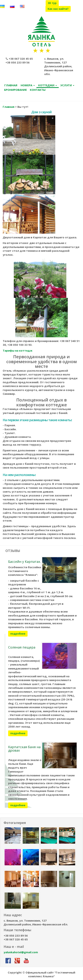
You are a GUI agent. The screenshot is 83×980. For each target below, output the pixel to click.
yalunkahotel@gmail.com (21, 952)
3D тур (52, 3)
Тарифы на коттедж (18, 350)
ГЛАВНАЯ (11, 85)
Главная (9, 107)
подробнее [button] (18, 634)
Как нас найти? (58, 9)
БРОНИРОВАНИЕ (15, 90)
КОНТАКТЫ (38, 90)
